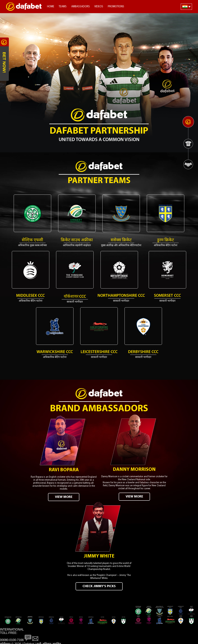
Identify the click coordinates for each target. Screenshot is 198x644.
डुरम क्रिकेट (166, 240)
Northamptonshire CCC (121, 296)
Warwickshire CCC (55, 352)
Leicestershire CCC (99, 352)
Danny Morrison (134, 469)
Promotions (116, 7)
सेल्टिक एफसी (32, 240)
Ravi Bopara (64, 469)
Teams (63, 7)
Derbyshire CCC (143, 352)
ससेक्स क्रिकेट (121, 240)
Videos (99, 7)
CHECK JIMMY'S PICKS (99, 584)
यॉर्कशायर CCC (75, 297)
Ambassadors (81, 7)
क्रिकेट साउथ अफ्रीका (77, 240)
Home (51, 7)
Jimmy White (99, 554)
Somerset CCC (167, 296)
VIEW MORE (64, 496)
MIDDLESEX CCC (30, 296)
